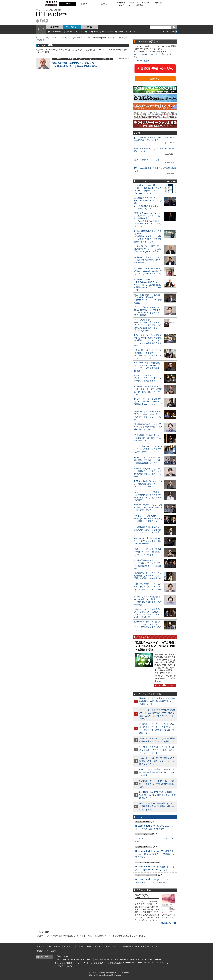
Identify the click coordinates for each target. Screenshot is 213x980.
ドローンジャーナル (163, 963)
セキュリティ (108, 32)
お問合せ (39, 951)
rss (46, 21)
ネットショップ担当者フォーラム (68, 963)
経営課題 (55, 27)
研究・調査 (159, 3)
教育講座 (140, 5)
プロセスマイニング (75, 32)
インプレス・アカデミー (64, 966)
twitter (37, 21)
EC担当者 (131, 3)
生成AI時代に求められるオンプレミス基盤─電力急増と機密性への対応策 (148, 260)
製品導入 (104, 4)
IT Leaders (51, 14)
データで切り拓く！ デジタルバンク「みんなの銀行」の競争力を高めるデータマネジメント (148, 449)
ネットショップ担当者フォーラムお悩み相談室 (102, 963)
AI (89, 32)
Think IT (89, 960)
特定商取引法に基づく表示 (133, 946)
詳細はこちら (167, 923)
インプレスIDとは (144, 61)
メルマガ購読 (69, 946)
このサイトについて (43, 946)
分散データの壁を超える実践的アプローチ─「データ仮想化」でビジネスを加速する (148, 552)
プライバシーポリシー (112, 946)
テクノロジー (72, 27)
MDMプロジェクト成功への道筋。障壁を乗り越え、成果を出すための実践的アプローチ (148, 460)
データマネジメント (127, 32)
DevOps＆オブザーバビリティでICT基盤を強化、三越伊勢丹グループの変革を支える (148, 507)
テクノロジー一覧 (60, 38)
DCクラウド (86, 4)
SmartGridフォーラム (153, 960)
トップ (41, 29)
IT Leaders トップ (43, 38)
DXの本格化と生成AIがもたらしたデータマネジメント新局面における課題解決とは (148, 541)
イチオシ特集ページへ (165, 685)
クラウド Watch (137, 960)
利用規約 (57, 946)
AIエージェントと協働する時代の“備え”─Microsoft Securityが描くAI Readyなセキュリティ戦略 (148, 271)
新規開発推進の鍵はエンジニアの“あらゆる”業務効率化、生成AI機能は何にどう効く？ (148, 427)
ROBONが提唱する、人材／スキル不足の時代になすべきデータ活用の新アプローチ (148, 484)
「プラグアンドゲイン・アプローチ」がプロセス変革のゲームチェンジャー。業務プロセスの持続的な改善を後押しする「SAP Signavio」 (148, 325)
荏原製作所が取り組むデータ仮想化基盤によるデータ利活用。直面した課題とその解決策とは (148, 576)
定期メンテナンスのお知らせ (147, 160)
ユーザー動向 (56, 32)
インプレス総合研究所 (120, 960)
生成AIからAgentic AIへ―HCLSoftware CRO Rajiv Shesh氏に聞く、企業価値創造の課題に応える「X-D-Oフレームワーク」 (148, 285)
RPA (96, 32)
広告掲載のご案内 (84, 946)
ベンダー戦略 (75, 38)
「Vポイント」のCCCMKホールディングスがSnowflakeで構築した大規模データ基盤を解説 (148, 519)
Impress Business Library (145, 54)
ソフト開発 (141, 3)
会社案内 (97, 946)
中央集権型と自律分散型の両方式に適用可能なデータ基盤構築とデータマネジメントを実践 (148, 530)
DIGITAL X (149, 963)
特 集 (89, 27)
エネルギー (121, 5)
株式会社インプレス (63, 956)
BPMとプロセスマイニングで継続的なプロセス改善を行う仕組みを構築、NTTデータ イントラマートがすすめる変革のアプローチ (148, 340)
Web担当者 (121, 3)
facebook (42, 21)
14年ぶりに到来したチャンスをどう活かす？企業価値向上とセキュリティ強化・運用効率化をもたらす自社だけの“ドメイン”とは (148, 236)
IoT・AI (150, 3)
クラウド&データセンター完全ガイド (70, 960)
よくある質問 (50, 951)
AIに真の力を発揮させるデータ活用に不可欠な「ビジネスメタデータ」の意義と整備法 (148, 378)
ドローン (131, 5)
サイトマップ (152, 946)
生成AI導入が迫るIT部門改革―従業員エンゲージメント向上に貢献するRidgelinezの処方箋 (148, 249)
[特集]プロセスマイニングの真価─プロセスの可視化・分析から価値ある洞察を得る (155, 646)
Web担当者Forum (102, 960)
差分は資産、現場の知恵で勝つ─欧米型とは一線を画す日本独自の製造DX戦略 (148, 438)
